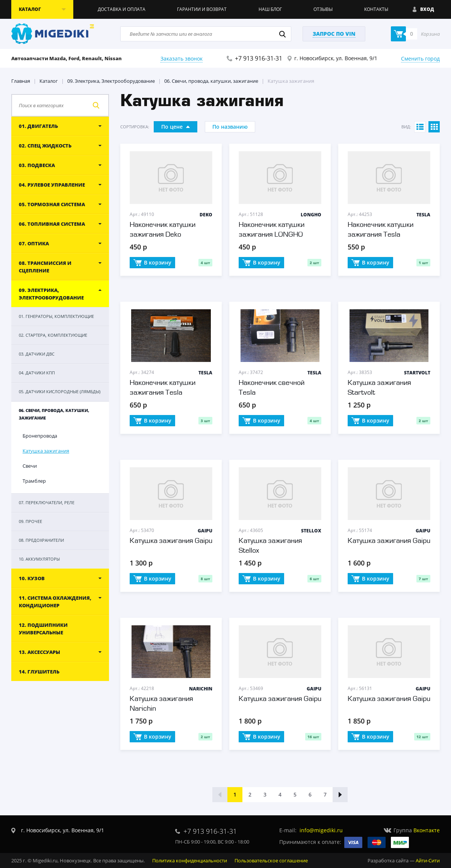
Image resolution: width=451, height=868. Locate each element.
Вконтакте (427, 830)
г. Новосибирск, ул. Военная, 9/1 (336, 58)
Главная (21, 81)
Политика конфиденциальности (190, 860)
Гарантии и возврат (202, 9)
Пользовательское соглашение (271, 860)
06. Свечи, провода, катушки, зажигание (211, 81)
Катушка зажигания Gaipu (171, 541)
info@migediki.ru (321, 830)
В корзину (152, 263)
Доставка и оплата (122, 9)
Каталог (49, 81)
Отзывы (323, 9)
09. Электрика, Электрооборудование (111, 81)
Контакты (376, 9)
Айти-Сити (428, 860)
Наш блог (270, 9)
